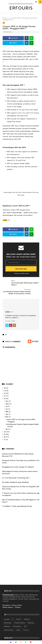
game (18, 630)
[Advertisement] (18, 547)
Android (27, 619)
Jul (7, 406)
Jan (7, 429)
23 (5, 393)
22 (5, 396)
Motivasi (31, 623)
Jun (7, 409)
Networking (17, 626)
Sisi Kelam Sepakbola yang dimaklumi (15, 482)
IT (9, 18)
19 (5, 434)
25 (5, 388)
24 (5, 391)
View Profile (10, 321)
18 (5, 437)
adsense (7, 626)
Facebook (13, 38)
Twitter (13, 43)
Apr (7, 414)
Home (5, 18)
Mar (7, 417)
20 (5, 432)
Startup (26, 630)
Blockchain (8, 623)
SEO (25, 626)
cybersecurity (9, 630)
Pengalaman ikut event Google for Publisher (18, 467)
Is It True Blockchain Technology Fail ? (16, 478)
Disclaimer (6, 605)
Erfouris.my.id (8, 595)
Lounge (7, 619)
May (7, 412)
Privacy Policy (17, 605)
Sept (8, 404)
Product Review (20, 623)
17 (5, 440)
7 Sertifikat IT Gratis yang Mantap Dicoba (17, 506)
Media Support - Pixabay (12, 607)
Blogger (35, 341)
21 (5, 399)
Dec (7, 401)
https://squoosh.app (14, 213)
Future (19, 619)
